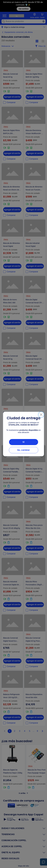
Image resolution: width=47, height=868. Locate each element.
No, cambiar (24, 450)
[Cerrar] (41, 415)
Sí (24, 442)
